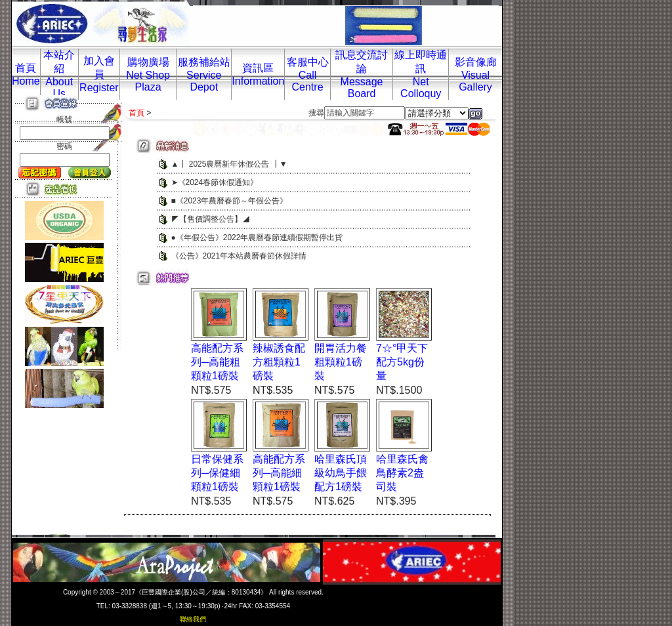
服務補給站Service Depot (204, 74)
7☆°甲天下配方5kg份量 (402, 362)
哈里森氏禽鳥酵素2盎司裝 (402, 473)
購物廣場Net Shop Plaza (148, 74)
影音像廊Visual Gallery (476, 74)
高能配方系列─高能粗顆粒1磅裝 (217, 362)
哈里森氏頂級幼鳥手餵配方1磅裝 (341, 473)
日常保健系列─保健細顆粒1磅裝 (217, 473)
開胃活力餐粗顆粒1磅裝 (341, 362)
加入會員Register (99, 74)
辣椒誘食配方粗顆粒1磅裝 (279, 362)
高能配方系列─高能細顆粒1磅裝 (279, 473)
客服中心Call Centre (308, 74)
